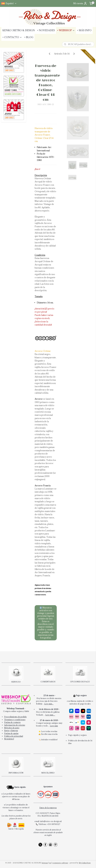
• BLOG (29, 37)
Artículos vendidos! (49, 740)
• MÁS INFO (84, 30)
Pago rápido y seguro (77, 735)
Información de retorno (15, 725)
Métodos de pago (12, 728)
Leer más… (50, 715)
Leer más (54, 726)
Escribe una (46, 734)
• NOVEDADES (46, 30)
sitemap (45, 863)
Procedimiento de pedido (15, 717)
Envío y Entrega (11, 730)
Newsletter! (9, 739)
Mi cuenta (80, 3)
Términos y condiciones (15, 720)
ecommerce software (60, 863)
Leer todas (46, 731)
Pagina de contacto (12, 722)
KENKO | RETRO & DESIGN (19, 30)
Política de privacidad (14, 736)
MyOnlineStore (85, 863)
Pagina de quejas (11, 733)
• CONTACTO (12, 37)
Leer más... (49, 704)
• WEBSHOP (66, 30)
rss (50, 863)
